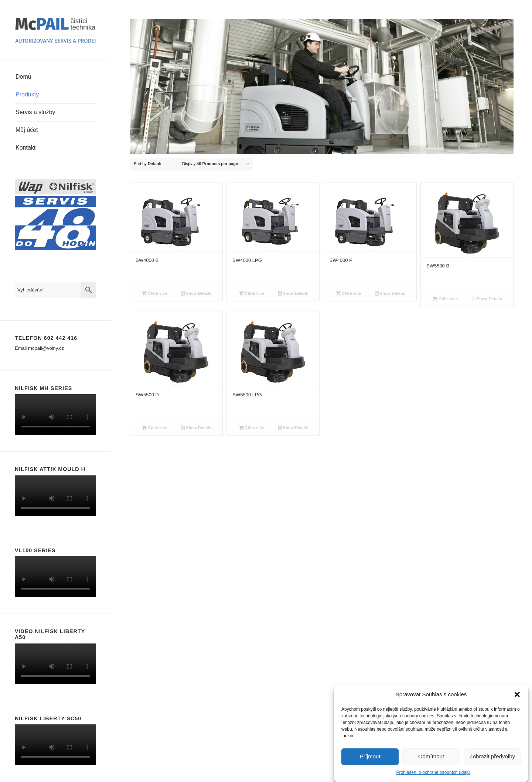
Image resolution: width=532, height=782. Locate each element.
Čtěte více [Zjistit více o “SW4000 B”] (154, 293)
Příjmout (370, 756)
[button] (517, 694)
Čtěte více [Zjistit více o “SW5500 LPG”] (252, 428)
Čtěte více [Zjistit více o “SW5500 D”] (154, 428)
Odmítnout (431, 756)
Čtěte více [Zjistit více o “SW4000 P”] (348, 293)
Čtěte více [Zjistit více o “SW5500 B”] (445, 299)
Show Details (196, 293)
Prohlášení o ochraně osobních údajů (433, 772)
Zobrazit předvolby (492, 756)
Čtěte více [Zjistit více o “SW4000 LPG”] (252, 293)
